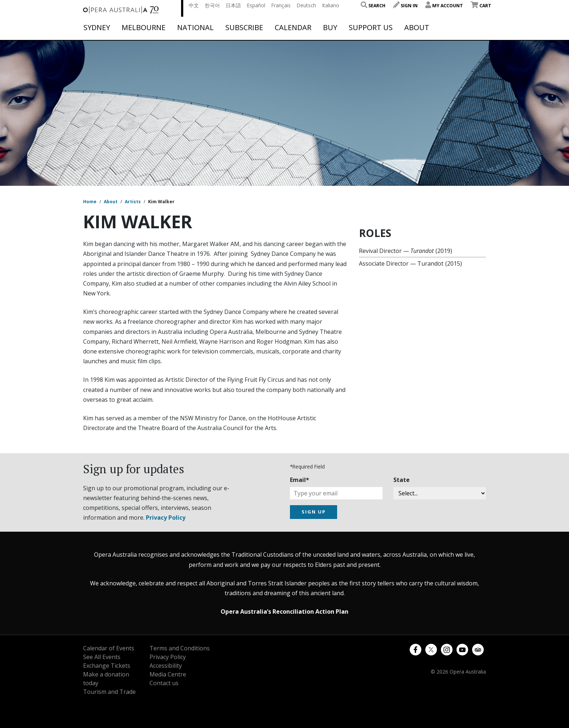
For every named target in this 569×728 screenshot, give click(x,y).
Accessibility (166, 666)
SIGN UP (314, 512)
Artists (133, 202)
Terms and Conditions (180, 648)
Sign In (405, 6)
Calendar (293, 28)
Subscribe (244, 28)
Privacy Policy (166, 518)
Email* (300, 480)
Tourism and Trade (109, 692)
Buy (330, 28)
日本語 (233, 5)
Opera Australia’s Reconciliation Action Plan (284, 612)
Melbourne (144, 28)
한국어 (212, 5)
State (402, 480)
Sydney (97, 28)
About (417, 28)
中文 (194, 5)
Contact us (164, 683)
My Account (444, 6)
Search (373, 6)
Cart (481, 6)
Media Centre (168, 674)
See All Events (102, 657)
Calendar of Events (109, 648)
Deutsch (306, 5)
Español (256, 5)
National (195, 28)
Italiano (331, 5)
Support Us (371, 28)
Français (281, 5)
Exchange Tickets (107, 666)
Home (90, 202)
